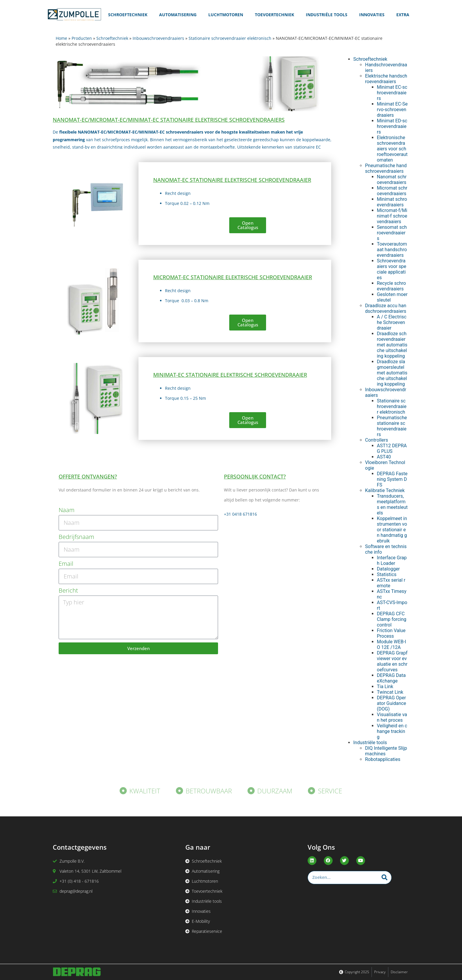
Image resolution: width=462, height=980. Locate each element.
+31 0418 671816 (240, 514)
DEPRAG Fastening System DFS (392, 479)
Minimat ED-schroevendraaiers (392, 126)
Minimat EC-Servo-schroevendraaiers (392, 110)
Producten (82, 38)
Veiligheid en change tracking (392, 731)
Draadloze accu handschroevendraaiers (386, 308)
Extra (403, 15)
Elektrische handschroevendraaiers (386, 79)
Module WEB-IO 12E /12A (391, 644)
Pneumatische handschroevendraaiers (386, 168)
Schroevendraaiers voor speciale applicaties (392, 269)
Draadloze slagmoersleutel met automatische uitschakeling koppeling (392, 373)
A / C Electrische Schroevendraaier (392, 322)
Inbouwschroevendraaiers (158, 38)
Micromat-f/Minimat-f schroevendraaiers (392, 216)
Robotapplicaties (383, 759)
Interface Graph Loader (392, 560)
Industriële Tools (327, 15)
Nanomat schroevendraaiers (392, 180)
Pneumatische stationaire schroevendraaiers (392, 426)
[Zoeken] (385, 878)
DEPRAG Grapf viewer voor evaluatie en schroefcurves (392, 661)
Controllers (377, 440)
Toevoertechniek (274, 15)
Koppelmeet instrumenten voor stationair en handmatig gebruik (392, 530)
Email (66, 564)
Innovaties (372, 15)
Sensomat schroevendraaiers (392, 233)
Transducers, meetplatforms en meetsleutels (392, 504)
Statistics (387, 574)
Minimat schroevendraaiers (392, 202)
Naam (67, 510)
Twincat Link (390, 692)
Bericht (68, 590)
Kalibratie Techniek (385, 490)
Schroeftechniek (128, 15)
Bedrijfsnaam (76, 537)
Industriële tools (370, 743)
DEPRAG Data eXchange (391, 678)
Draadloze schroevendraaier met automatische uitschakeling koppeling (392, 345)
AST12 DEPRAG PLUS (392, 448)
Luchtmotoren (226, 15)
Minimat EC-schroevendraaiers (392, 93)
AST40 (384, 457)
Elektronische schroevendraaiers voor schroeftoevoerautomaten (392, 149)
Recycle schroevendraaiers (391, 286)
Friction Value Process (391, 633)
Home (61, 38)
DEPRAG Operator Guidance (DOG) (391, 703)
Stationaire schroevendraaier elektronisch (230, 38)
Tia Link (385, 687)
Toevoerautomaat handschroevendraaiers (392, 250)
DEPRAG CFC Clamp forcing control (392, 619)
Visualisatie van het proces (392, 717)
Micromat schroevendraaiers (392, 191)
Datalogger (388, 569)
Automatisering (178, 15)
